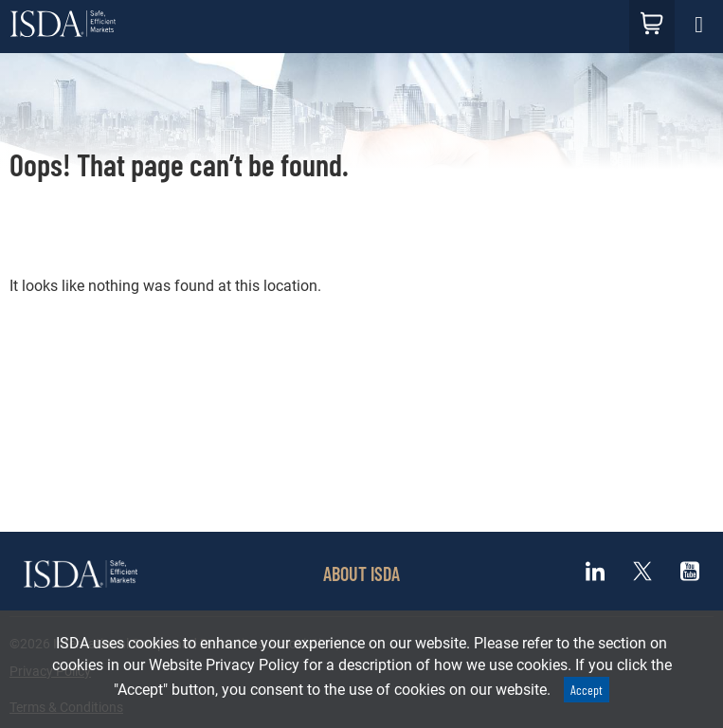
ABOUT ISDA (361, 573)
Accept (587, 690)
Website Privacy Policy (224, 665)
